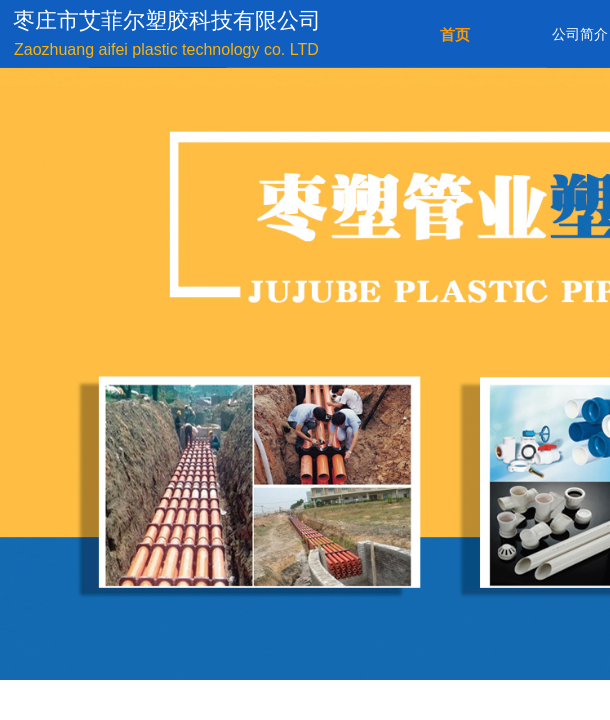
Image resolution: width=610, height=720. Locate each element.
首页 (455, 35)
